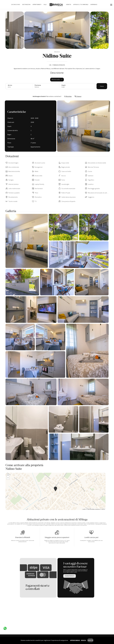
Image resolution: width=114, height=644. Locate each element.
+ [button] (8, 475)
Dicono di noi (16, 5)
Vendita (69, 5)
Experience (94, 5)
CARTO (103, 509)
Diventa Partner (70, 576)
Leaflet (84, 509)
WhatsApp (68, 96)
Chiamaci (78, 96)
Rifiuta (83, 640)
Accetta (90, 640)
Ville (45, 5)
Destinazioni (26, 5)
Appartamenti (37, 5)
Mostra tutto (57, 79)
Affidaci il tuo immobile (81, 5)
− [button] (8, 478)
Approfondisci (75, 640)
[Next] (7, 30)
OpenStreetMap (91, 509)
